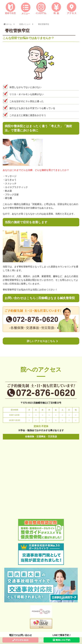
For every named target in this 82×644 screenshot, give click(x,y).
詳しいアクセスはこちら (41, 341)
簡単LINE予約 (63, 640)
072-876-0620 (22, 640)
